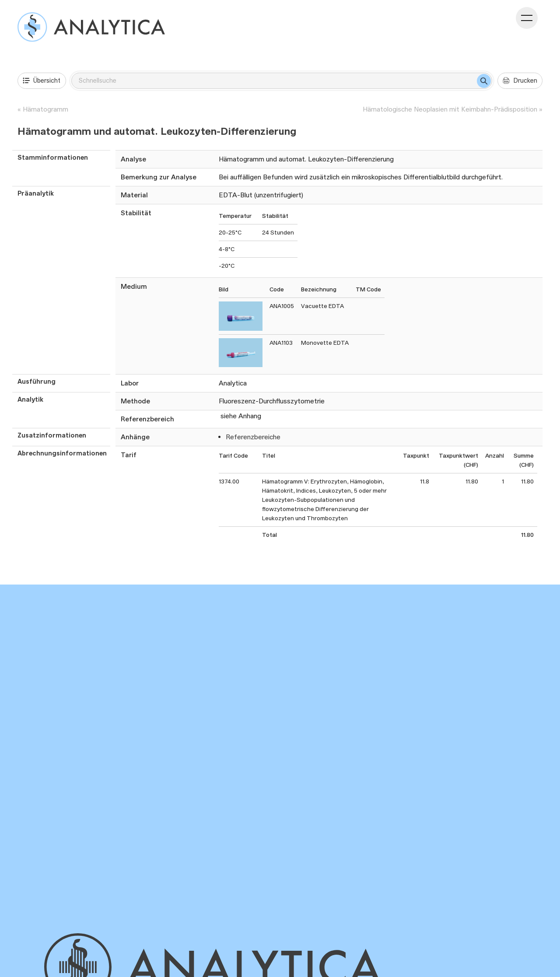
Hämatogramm (45, 109)
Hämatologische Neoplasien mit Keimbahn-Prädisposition (450, 109)
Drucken (520, 81)
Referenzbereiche (253, 437)
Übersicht (42, 81)
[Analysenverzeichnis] (91, 27)
